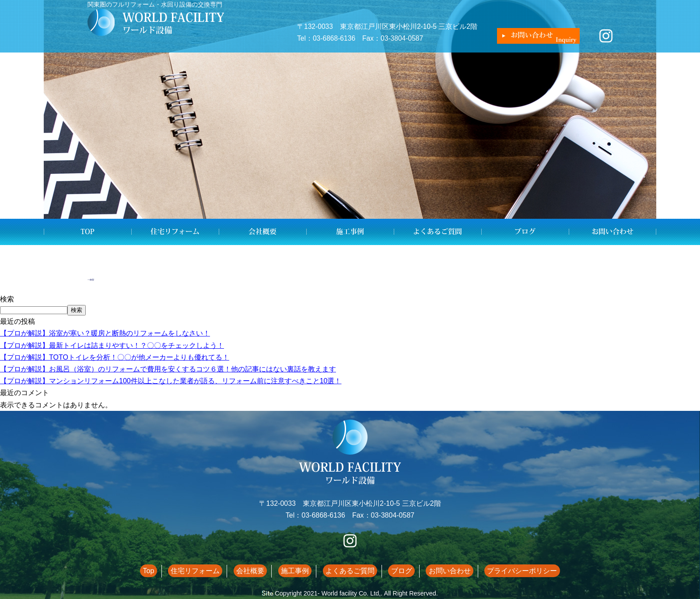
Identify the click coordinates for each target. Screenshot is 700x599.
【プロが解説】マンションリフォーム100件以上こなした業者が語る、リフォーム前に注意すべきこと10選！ (171, 381)
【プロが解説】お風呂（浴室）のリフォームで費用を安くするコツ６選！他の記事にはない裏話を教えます (168, 369)
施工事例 (350, 232)
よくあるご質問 (437, 232)
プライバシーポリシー (503, 571)
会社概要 (262, 232)
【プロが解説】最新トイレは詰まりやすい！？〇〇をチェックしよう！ (112, 345)
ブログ (525, 232)
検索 (7, 299)
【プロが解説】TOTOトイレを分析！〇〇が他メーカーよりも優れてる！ (115, 357)
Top (87, 232)
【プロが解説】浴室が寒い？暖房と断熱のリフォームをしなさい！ (105, 333)
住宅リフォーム (175, 232)
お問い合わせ (612, 232)
